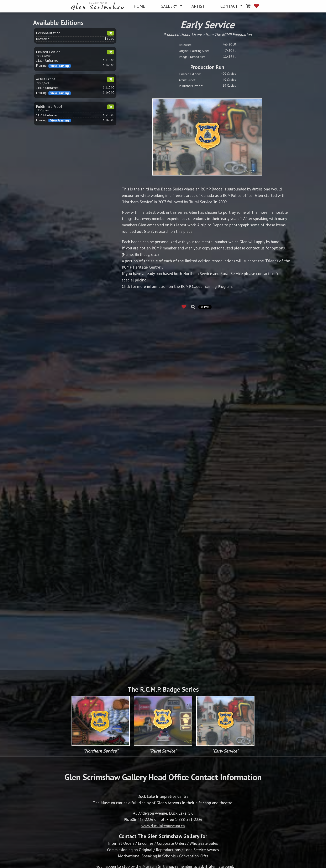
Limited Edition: (190, 74)
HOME (139, 6)
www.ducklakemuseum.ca (163, 826)
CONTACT (229, 6)
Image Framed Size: (193, 57)
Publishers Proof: (191, 86)
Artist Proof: (188, 80)
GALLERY (169, 6)
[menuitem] (98, 6)
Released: (186, 45)
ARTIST (198, 6)
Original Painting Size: (194, 51)
